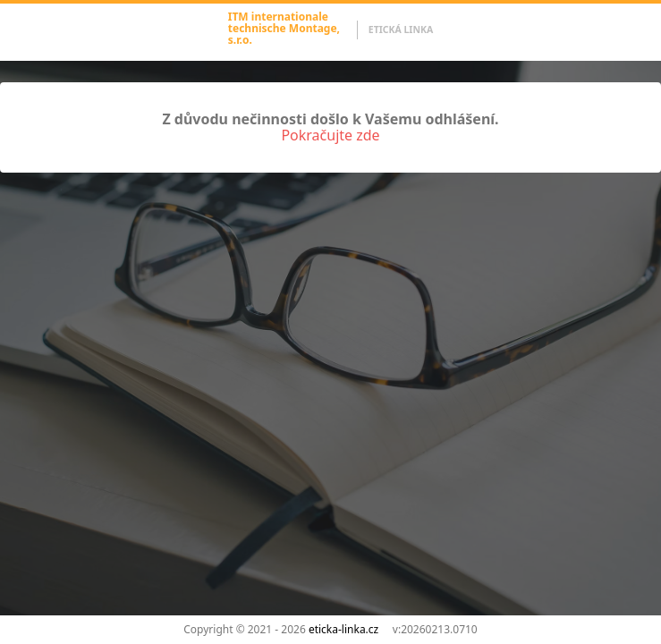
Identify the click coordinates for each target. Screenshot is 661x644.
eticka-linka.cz (343, 629)
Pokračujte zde (330, 135)
